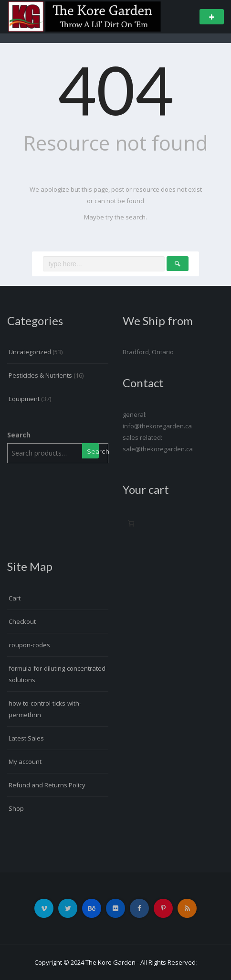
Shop (16, 808)
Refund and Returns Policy (47, 785)
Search (19, 435)
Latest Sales (26, 738)
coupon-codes (29, 645)
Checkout (22, 621)
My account (25, 762)
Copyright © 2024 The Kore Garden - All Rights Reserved (115, 962)
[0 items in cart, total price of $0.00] (131, 523)
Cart (15, 598)
